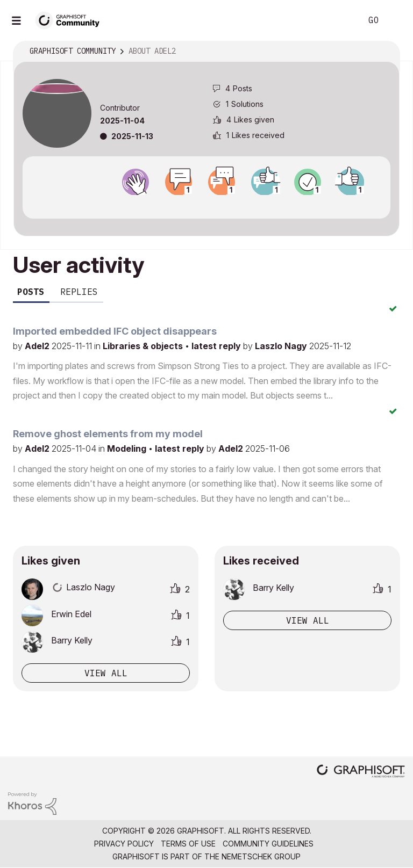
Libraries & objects (144, 346)
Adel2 (38, 346)
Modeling (128, 449)
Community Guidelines (268, 844)
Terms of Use (188, 844)
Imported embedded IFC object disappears (115, 331)
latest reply (217, 346)
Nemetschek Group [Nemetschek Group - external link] (261, 856)
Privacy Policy (124, 844)
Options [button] (384, 52)
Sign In (396, 20)
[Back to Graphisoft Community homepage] (71, 20)
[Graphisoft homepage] (361, 772)
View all (106, 673)
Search (341, 20)
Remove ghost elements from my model (108, 434)
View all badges (206, 205)
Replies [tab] (79, 292)
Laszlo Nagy (282, 346)
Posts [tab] (31, 292)
